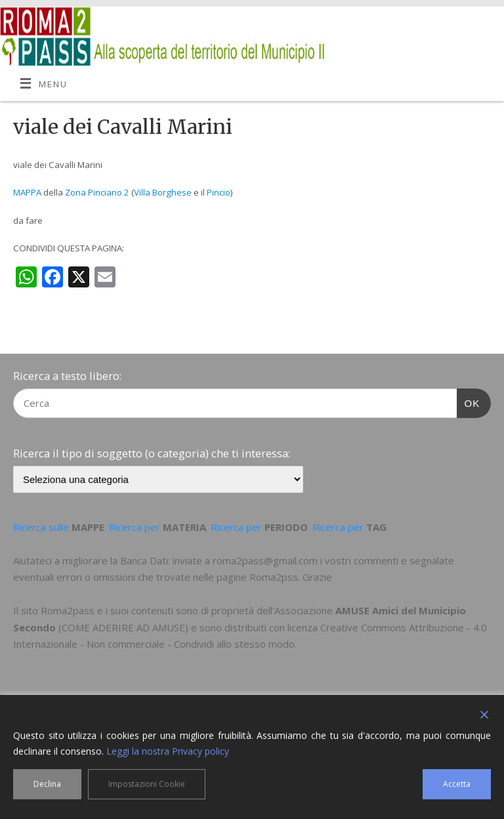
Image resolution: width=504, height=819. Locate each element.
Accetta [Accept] (457, 784)
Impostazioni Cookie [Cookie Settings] (147, 784)
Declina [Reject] (47, 784)
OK (469, 402)
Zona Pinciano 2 (97, 192)
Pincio (219, 192)
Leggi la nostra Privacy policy (168, 751)
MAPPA (27, 192)
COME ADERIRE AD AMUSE (123, 627)
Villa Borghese (163, 192)
